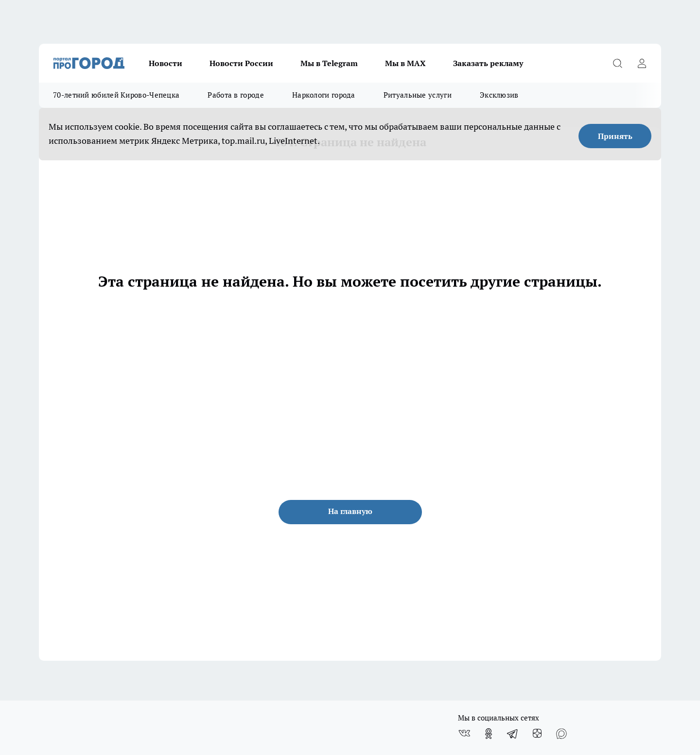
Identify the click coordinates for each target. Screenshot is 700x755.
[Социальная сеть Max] (561, 734)
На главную (350, 511)
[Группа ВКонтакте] (464, 734)
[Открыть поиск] (617, 63)
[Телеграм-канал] (513, 734)
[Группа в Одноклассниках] (489, 734)
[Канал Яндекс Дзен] (537, 734)
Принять (615, 136)
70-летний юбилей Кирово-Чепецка (116, 95)
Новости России (241, 63)
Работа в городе (236, 95)
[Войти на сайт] (642, 63)
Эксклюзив (499, 95)
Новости (166, 63)
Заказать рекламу (488, 63)
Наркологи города (324, 95)
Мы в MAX (405, 63)
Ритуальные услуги (418, 95)
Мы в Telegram (329, 63)
